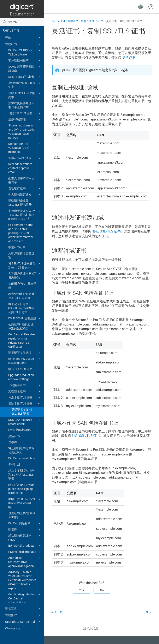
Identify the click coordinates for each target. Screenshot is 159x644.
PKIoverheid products (25, 552)
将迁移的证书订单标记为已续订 (21, 450)
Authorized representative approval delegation (25, 562)
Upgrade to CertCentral (23, 622)
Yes (82, 590)
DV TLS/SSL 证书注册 (25, 318)
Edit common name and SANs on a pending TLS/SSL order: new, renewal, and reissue (21, 233)
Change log (12, 628)
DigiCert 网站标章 (25, 524)
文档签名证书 (25, 392)
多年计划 (14, 465)
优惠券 (13, 442)
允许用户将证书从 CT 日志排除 (25, 275)
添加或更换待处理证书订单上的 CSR (21, 105)
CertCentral (12, 30)
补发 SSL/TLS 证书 (25, 398)
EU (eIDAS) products (25, 546)
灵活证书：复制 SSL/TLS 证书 (22, 412)
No (102, 590)
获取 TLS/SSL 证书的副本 (25, 95)
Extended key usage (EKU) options (25, 361)
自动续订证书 (25, 189)
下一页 (144, 612)
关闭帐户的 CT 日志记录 (22, 286)
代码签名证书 (25, 385)
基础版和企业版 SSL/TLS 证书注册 (20, 203)
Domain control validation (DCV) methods (25, 148)
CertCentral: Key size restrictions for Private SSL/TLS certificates (21, 340)
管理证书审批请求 (25, 158)
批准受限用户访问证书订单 (21, 180)
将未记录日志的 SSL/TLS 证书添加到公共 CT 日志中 (21, 308)
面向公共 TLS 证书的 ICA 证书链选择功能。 (25, 503)
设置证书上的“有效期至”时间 (22, 515)
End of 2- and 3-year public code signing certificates (21, 489)
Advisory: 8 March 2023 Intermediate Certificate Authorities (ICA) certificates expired (22, 580)
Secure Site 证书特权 (25, 77)
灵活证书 (14, 436)
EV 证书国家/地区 (20, 430)
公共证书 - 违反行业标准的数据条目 (21, 326)
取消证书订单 (17, 247)
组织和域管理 (25, 120)
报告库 (25, 530)
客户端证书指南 (25, 61)
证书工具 (23, 609)
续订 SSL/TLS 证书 (20, 369)
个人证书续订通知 (25, 195)
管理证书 (23, 44)
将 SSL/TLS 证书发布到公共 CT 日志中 (25, 265)
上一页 (58, 612)
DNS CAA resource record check (25, 422)
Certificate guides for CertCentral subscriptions (25, 598)
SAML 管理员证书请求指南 (25, 68)
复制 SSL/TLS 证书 (25, 404)
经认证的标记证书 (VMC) (25, 537)
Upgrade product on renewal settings (21, 377)
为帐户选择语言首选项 (21, 255)
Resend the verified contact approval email (20, 168)
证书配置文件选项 (25, 353)
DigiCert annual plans (22, 458)
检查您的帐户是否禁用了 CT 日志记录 (21, 296)
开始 (23, 38)
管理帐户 (23, 615)
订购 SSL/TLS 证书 (25, 113)
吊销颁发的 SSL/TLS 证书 (25, 85)
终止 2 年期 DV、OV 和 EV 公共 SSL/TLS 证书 (21, 475)
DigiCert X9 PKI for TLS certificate (25, 52)
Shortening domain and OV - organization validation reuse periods (22, 132)
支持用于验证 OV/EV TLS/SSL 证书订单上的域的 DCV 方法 (25, 215)
